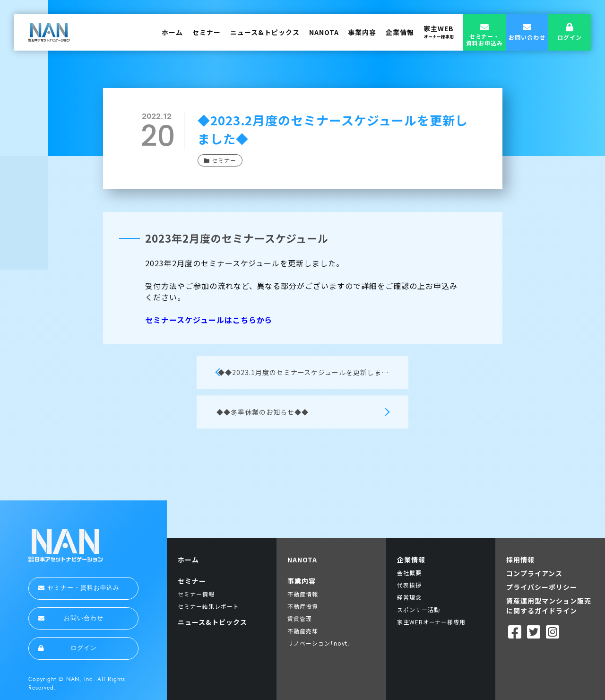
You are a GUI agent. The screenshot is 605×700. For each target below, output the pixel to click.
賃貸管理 (300, 618)
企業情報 (400, 32)
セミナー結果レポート (208, 606)
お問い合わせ (71, 618)
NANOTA (324, 32)
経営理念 (409, 597)
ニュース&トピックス (265, 32)
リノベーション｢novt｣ (319, 643)
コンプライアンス (534, 573)
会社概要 (409, 573)
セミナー (207, 32)
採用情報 (520, 560)
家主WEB (439, 32)
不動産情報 (303, 594)
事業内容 (362, 32)
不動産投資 (303, 606)
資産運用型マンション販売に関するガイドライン (549, 606)
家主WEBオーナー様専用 (432, 622)
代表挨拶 (409, 585)
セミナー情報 (196, 594)
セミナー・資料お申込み (79, 588)
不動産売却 (303, 631)
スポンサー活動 (419, 609)
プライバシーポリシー (542, 587)
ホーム (172, 32)
